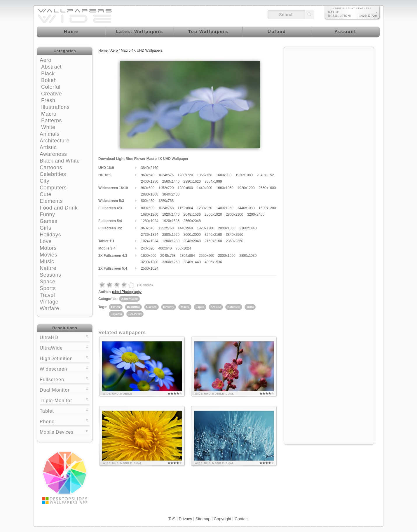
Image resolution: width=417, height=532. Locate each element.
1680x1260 (150, 214)
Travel (47, 295)
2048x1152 (265, 175)
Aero (46, 60)
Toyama (116, 314)
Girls (46, 228)
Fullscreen (64, 379)
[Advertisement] (329, 87)
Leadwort (135, 314)
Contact (242, 519)
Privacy (185, 519)
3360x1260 (171, 262)
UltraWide (64, 347)
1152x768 (166, 228)
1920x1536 (171, 221)
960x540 (148, 175)
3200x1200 (150, 262)
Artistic (48, 147)
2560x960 (206, 256)
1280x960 (205, 208)
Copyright (223, 519)
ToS (172, 519)
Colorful (51, 87)
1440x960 (185, 228)
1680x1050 (225, 188)
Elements (51, 201)
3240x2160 (213, 235)
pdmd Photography (127, 292)
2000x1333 (227, 228)
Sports (48, 288)
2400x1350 (150, 182)
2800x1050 (227, 256)
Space (48, 282)
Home (103, 50)
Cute (46, 194)
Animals (50, 134)
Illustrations (55, 107)
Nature (48, 268)
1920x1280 (206, 228)
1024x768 (166, 208)
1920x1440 (171, 214)
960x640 (148, 228)
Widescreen (64, 368)
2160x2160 (213, 241)
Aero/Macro (129, 299)
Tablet (64, 410)
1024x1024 (150, 241)
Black (48, 74)
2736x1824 (150, 235)
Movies (48, 255)
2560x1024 (150, 268)
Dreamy (169, 307)
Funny (47, 214)
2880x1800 (150, 194)
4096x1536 (213, 262)
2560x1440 (171, 182)
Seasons (50, 275)
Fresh (48, 100)
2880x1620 (192, 182)
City (45, 181)
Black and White (60, 161)
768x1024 (183, 248)
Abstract (51, 67)
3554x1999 (213, 182)
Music (47, 261)
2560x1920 (213, 214)
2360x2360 (234, 241)
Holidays (50, 235)
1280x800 (185, 188)
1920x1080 (244, 175)
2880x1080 (248, 256)
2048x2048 (192, 241)
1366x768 (205, 175)
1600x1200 (267, 208)
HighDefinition (64, 358)
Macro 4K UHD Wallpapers (142, 50)
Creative (52, 94)
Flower (116, 307)
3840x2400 (171, 194)
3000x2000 (192, 235)
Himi (250, 307)
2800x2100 (234, 214)
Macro (49, 114)
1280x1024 (150, 221)
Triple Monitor (64, 400)
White (48, 127)
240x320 (148, 248)
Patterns (52, 121)
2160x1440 (248, 228)
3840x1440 (192, 262)
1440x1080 (246, 208)
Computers (53, 188)
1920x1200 (246, 188)
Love (46, 241)
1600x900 (224, 175)
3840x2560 (234, 235)
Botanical (234, 307)
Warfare (49, 308)
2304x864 (187, 256)
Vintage (49, 302)
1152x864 (185, 208)
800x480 (148, 201)
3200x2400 (256, 214)
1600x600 (149, 256)
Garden (151, 307)
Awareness (53, 154)
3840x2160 (150, 168)
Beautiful (133, 307)
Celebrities (53, 174)
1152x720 (166, 188)
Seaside (216, 307)
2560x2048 (192, 221)
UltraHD (64, 337)
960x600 (148, 188)
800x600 (148, 208)
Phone (64, 421)
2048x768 (168, 256)
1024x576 (166, 175)
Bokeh (49, 80)
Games (49, 221)
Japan (200, 307)
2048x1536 (192, 214)
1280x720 (185, 175)
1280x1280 (171, 241)
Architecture (55, 141)
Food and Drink (59, 208)
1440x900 (205, 188)
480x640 (165, 248)
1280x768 (166, 201)
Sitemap (203, 519)
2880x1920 (171, 235)
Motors (48, 248)
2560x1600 (267, 188)
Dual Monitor (64, 389)
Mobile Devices (56, 432)
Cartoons (51, 168)
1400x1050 (225, 208)
